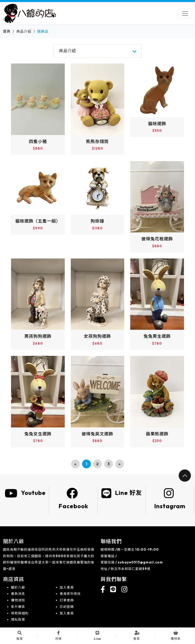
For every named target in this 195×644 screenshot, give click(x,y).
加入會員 (67, 587)
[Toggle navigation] (185, 14)
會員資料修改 (70, 594)
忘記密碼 (67, 607)
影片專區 (18, 607)
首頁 (7, 31)
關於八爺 (18, 587)
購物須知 (18, 600)
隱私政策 (18, 619)
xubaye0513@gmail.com (140, 562)
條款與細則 (20, 613)
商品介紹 (68, 51)
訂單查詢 (67, 600)
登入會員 (67, 613)
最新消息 (18, 594)
